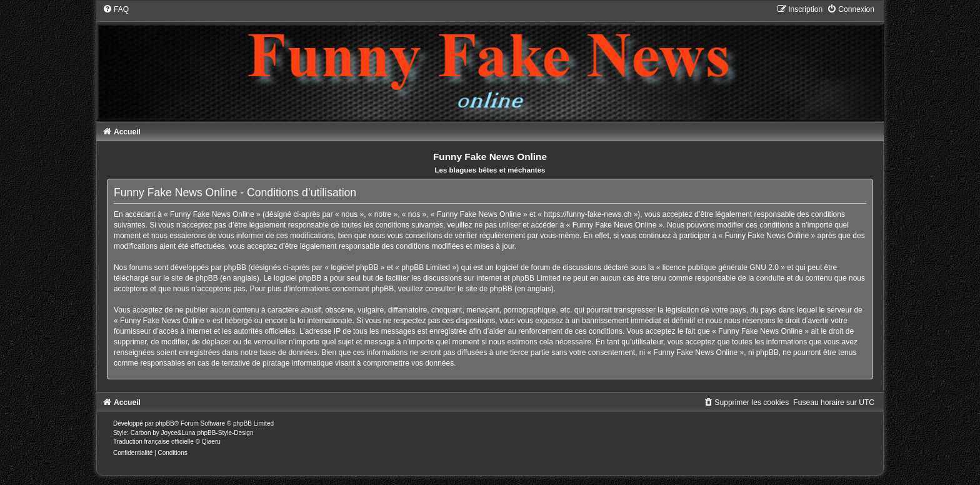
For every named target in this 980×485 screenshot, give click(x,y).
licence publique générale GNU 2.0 (721, 267)
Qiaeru (211, 442)
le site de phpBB (190, 278)
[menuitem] (116, 9)
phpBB (165, 423)
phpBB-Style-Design (225, 433)
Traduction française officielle (153, 442)
